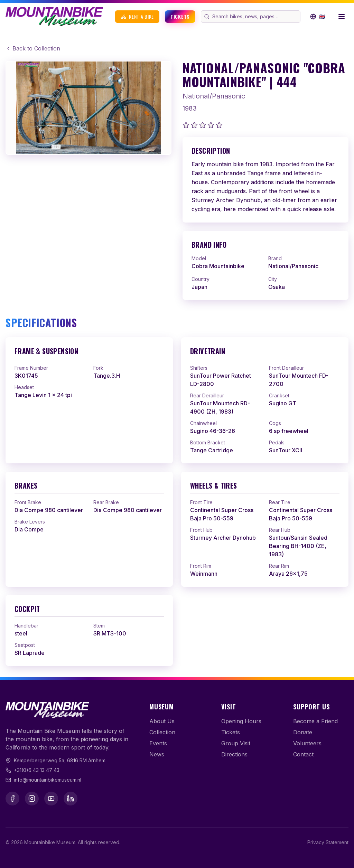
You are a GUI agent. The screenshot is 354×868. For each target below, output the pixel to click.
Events (158, 743)
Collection (162, 732)
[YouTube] (51, 799)
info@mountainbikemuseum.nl (48, 780)
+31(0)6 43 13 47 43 (37, 770)
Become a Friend (315, 721)
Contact (303, 754)
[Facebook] (12, 799)
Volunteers (307, 743)
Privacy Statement (328, 842)
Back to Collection (33, 48)
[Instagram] (32, 799)
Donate (303, 732)
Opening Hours (241, 721)
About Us (162, 721)
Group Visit (236, 743)
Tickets (180, 16)
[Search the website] (255, 17)
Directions (234, 754)
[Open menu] (342, 17)
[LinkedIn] (71, 799)
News (157, 754)
